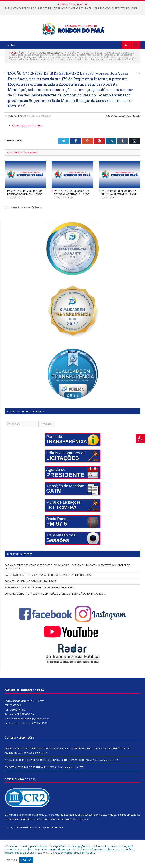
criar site (27, 828)
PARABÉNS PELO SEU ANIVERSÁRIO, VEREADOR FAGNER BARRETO (40, 601)
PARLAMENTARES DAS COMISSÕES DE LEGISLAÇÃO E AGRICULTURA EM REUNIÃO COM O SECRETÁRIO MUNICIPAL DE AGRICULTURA (73, 8)
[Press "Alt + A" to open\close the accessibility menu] (141, 439)
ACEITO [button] (26, 860)
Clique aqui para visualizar (27, 139)
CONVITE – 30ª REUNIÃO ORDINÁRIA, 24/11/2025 (30, 595)
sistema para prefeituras (49, 828)
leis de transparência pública (53, 833)
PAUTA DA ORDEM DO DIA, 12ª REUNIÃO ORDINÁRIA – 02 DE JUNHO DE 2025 (72, 208)
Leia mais (43, 853)
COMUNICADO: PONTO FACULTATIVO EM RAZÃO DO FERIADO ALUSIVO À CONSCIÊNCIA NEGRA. (55, 607)
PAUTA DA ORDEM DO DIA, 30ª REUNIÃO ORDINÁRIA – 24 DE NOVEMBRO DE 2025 (48, 589)
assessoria (89, 828)
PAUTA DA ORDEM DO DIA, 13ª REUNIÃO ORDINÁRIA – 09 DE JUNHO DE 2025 (25, 208)
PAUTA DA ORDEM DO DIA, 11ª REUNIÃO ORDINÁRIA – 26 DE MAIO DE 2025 (119, 208)
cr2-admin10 (16, 129)
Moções (136, 129)
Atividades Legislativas (118, 129)
